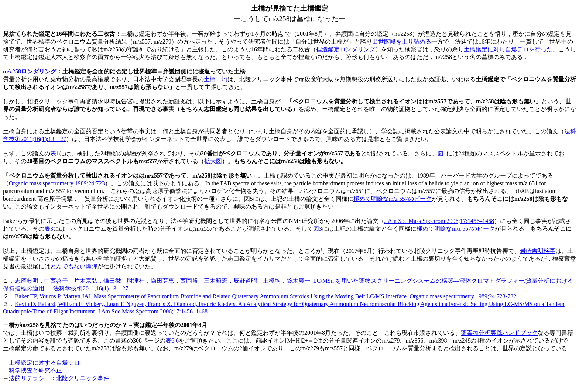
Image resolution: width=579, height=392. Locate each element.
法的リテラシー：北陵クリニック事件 (59, 378)
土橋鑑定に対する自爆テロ (44, 363)
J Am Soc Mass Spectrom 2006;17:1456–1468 (439, 221)
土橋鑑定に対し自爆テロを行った (508, 49)
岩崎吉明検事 (538, 251)
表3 (49, 229)
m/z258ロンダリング (30, 71)
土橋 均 (216, 79)
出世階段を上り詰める (402, 42)
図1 (442, 153)
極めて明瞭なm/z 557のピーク (393, 199)
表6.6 (172, 341)
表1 (55, 153)
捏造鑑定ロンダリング (346, 49)
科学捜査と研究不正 (35, 370)
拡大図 (213, 161)
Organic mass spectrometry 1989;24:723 (57, 183)
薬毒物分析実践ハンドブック (499, 333)
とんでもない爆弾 (74, 266)
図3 (318, 229)
